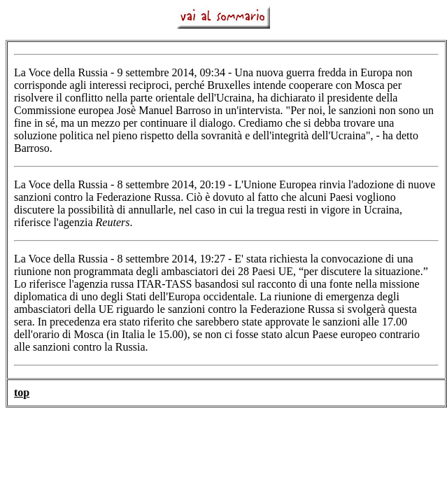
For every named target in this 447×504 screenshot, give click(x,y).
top (22, 392)
